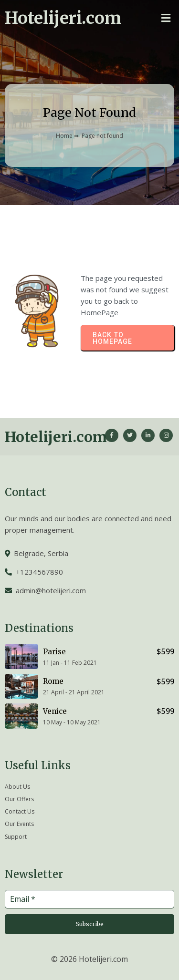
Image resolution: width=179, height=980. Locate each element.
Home (64, 136)
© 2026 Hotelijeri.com (89, 959)
